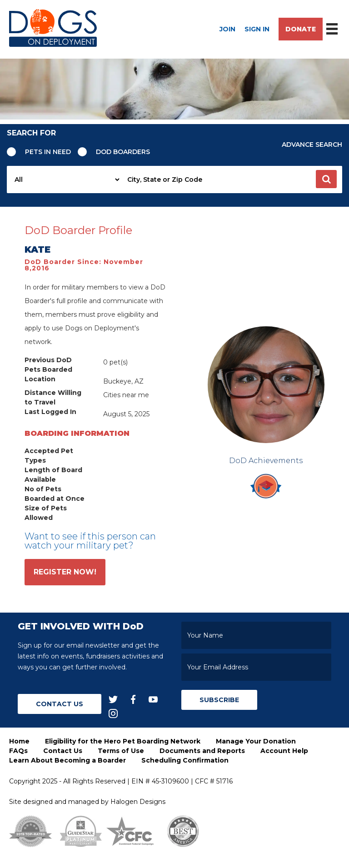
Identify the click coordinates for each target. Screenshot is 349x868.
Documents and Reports (202, 751)
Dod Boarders (123, 152)
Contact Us (60, 704)
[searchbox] (232, 180)
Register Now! (65, 572)
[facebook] (133, 699)
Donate (301, 29)
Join (227, 29)
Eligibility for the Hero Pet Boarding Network (123, 741)
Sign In (257, 29)
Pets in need (48, 152)
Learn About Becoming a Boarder (67, 760)
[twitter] (113, 699)
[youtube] (153, 699)
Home (19, 741)
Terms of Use (121, 751)
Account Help (284, 751)
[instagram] (113, 713)
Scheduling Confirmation (185, 760)
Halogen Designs (138, 802)
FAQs (18, 751)
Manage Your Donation (256, 741)
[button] (326, 179)
